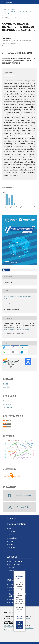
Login (11, 544)
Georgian (6, 387)
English (6, 384)
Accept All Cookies (19, 625)
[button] (6, 347)
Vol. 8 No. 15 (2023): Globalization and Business (16, 13)
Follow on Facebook (20, 495)
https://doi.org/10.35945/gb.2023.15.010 (20, 53)
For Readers (7, 401)
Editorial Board (15, 564)
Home (4, 10)
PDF (7, 270)
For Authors (7, 404)
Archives (11, 10)
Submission (13, 538)
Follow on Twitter (19, 507)
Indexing (12, 568)
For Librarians (8, 407)
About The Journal (16, 561)
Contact (12, 571)
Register (12, 548)
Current (12, 532)
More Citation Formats (15, 334)
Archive (12, 535)
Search (12, 541)
